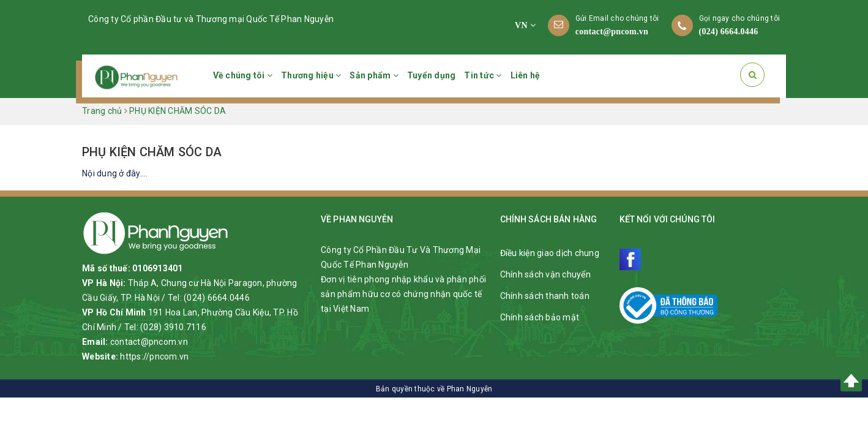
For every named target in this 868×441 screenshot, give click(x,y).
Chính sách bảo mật (540, 317)
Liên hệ (526, 75)
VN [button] (525, 25)
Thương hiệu (311, 75)
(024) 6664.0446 (729, 32)
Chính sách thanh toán (545, 296)
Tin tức (483, 75)
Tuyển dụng (432, 75)
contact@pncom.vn (612, 32)
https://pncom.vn (154, 356)
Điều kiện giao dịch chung (550, 253)
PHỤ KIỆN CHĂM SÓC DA (152, 152)
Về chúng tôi (243, 75)
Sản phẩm (374, 75)
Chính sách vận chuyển (545, 274)
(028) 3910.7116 (173, 327)
